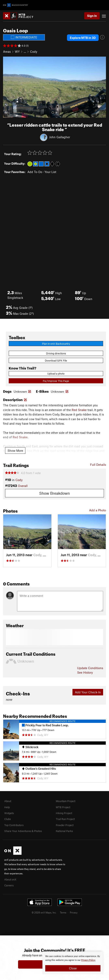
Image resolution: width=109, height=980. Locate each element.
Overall (23, 486)
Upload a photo (56, 374)
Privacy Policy (88, 960)
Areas (7, 52)
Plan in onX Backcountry (56, 344)
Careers (9, 885)
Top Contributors (14, 825)
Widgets (9, 813)
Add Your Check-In (88, 692)
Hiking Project (64, 813)
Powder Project (65, 825)
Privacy (74, 912)
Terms (63, 912)
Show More (15, 451)
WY (17, 52)
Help (7, 807)
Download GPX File (56, 361)
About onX (10, 879)
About (8, 801)
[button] (7, 87)
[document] (73, 963)
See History (85, 672)
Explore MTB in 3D (83, 38)
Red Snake (79, 410)
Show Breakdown (54, 493)
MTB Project (63, 807)
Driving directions (56, 353)
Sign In (92, 16)
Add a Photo (98, 510)
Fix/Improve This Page (56, 381)
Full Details (98, 465)
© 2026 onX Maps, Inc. (44, 912)
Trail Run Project (65, 819)
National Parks (64, 831)
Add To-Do (35, 172)
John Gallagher (60, 137)
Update (90, 668)
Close (73, 968)
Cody (34, 52)
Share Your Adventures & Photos (23, 831)
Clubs (8, 819)
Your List (50, 172)
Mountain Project (66, 801)
